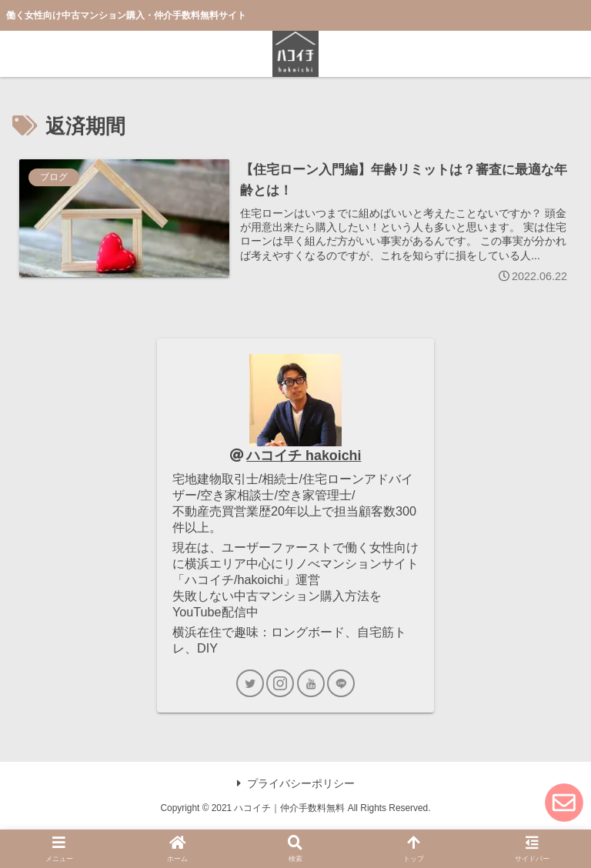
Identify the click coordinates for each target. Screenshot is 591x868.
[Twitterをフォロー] (250, 683)
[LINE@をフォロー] (341, 683)
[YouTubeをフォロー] (311, 683)
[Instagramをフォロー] (280, 683)
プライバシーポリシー (296, 783)
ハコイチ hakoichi (304, 456)
